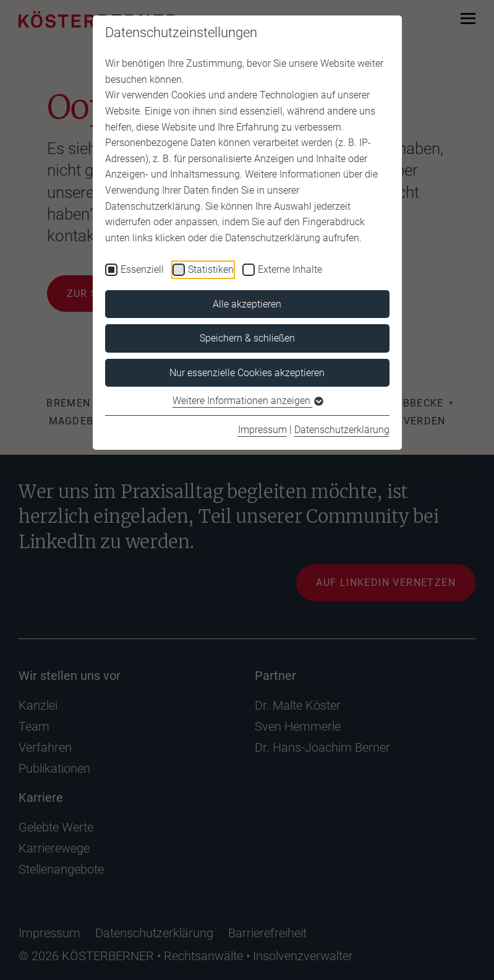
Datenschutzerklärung (342, 430)
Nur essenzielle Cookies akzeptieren (247, 373)
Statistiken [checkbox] (211, 269)
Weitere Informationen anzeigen (247, 401)
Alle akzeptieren (247, 304)
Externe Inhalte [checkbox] (290, 269)
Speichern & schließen (247, 338)
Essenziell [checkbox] (142, 269)
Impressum (262, 430)
